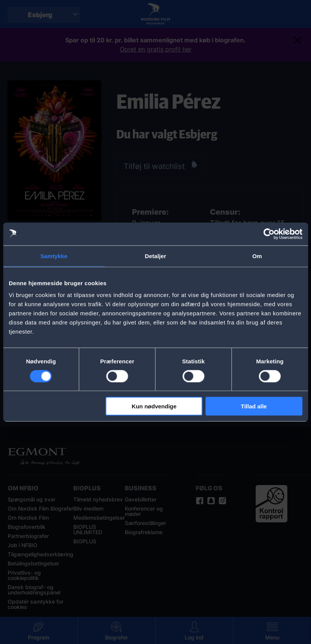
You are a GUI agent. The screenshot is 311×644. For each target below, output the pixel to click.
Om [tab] (257, 256)
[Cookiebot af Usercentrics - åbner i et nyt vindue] (269, 234)
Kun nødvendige (154, 406)
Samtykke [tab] (54, 256)
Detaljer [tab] (156, 256)
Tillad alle (254, 406)
